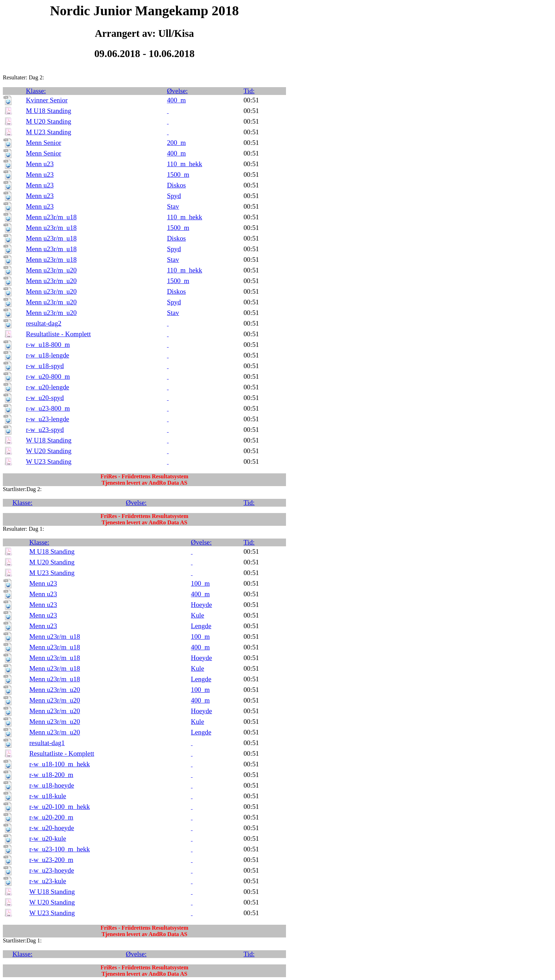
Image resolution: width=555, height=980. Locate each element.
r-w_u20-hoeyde (52, 828)
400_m (176, 100)
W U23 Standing (49, 461)
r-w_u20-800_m (48, 376)
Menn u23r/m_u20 (51, 270)
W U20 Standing (49, 451)
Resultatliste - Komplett (58, 334)
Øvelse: (178, 91)
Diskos (176, 185)
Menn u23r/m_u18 (51, 217)
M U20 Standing (48, 121)
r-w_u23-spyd (45, 430)
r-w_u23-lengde (47, 419)
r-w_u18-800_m (48, 345)
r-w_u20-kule (48, 838)
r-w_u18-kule (48, 796)
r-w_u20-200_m (51, 817)
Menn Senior (44, 143)
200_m (176, 143)
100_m (200, 583)
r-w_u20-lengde (47, 387)
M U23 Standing (48, 132)
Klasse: (36, 91)
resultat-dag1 (47, 743)
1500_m (178, 174)
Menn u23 (40, 164)
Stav (173, 206)
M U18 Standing (48, 111)
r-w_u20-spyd (45, 398)
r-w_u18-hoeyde (52, 785)
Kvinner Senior (47, 100)
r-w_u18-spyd (45, 366)
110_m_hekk (185, 164)
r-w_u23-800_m (48, 408)
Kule (197, 615)
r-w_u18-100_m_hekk (60, 764)
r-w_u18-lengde (47, 355)
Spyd (174, 196)
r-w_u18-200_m (51, 775)
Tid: (249, 91)
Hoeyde (201, 605)
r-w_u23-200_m (51, 860)
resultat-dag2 (44, 323)
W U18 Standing (49, 440)
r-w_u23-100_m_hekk (60, 849)
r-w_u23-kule (48, 881)
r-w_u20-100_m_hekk (60, 807)
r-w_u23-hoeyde (52, 870)
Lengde (201, 626)
